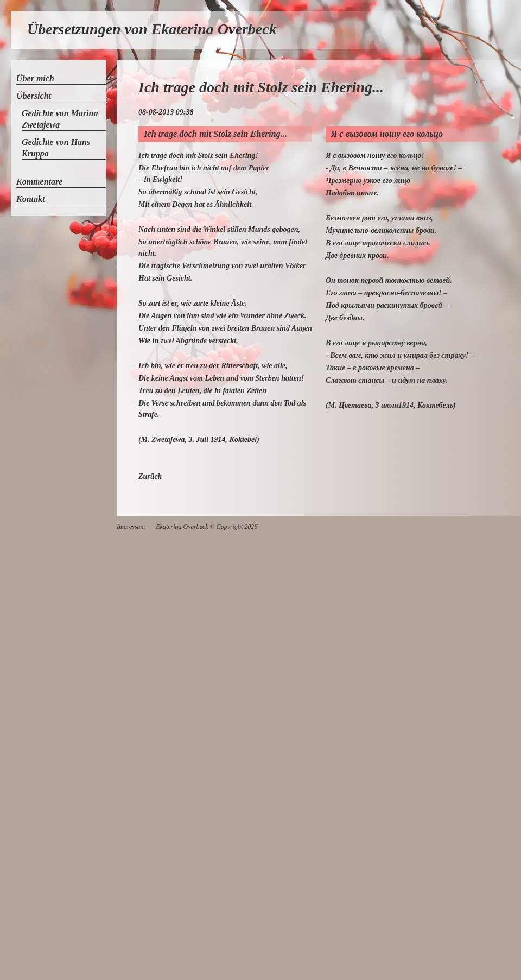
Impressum (131, 527)
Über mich (35, 78)
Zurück (150, 476)
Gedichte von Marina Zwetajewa (60, 119)
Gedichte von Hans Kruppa (56, 148)
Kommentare (39, 182)
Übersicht (34, 96)
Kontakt (30, 199)
